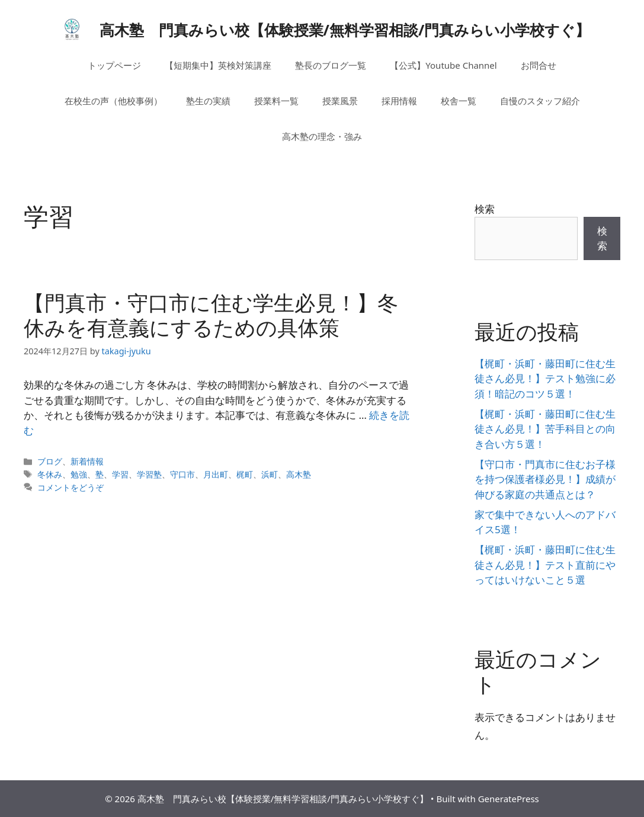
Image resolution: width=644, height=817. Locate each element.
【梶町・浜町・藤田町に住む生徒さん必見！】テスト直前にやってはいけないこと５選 (545, 565)
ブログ (50, 461)
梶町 (245, 474)
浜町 (270, 474)
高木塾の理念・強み (322, 136)
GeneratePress (509, 799)
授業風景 (340, 101)
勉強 (79, 474)
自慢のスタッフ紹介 (540, 101)
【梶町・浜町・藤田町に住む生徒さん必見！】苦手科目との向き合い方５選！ (545, 429)
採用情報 (399, 101)
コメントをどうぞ (71, 487)
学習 (120, 474)
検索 (485, 209)
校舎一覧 (459, 101)
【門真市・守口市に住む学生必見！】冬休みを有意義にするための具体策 (211, 315)
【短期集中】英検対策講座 (218, 65)
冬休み (50, 474)
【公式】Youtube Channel (443, 65)
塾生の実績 (208, 101)
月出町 (216, 474)
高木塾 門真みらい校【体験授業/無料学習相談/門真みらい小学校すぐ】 (345, 30)
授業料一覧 (276, 101)
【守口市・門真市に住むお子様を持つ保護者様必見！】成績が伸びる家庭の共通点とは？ (545, 479)
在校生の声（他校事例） (113, 101)
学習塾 (149, 474)
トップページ (114, 65)
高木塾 (299, 474)
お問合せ (539, 65)
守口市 (182, 474)
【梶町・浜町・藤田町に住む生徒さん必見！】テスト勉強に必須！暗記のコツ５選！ (545, 379)
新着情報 (87, 461)
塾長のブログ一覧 (331, 65)
